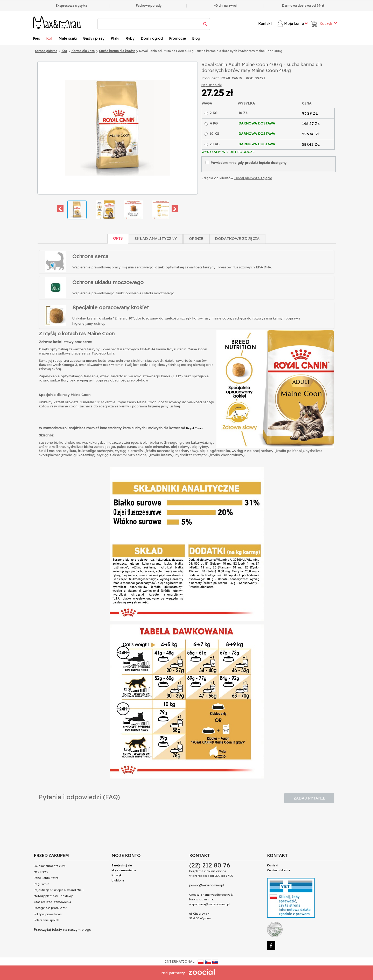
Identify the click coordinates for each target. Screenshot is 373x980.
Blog (196, 38)
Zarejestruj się (122, 865)
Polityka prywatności (48, 914)
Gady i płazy (94, 38)
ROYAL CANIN (231, 78)
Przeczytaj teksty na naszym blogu (62, 929)
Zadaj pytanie (309, 798)
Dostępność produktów (50, 908)
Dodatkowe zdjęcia (237, 238)
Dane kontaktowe (46, 878)
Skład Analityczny (156, 238)
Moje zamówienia (124, 870)
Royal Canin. (195, 428)
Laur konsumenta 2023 (50, 866)
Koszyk (117, 875)
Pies (36, 38)
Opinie (196, 238)
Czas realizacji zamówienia (52, 902)
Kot (49, 38)
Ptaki (115, 38)
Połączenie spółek (46, 920)
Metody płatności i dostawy (53, 896)
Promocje (177, 38)
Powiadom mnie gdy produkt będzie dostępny (246, 163)
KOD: (250, 78)
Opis (118, 238)
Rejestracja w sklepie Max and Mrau (59, 890)
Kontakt (265, 24)
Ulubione (118, 880)
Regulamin (41, 884)
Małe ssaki (68, 38)
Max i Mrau (41, 872)
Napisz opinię (212, 85)
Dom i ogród (152, 38)
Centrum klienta (279, 870)
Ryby (130, 38)
